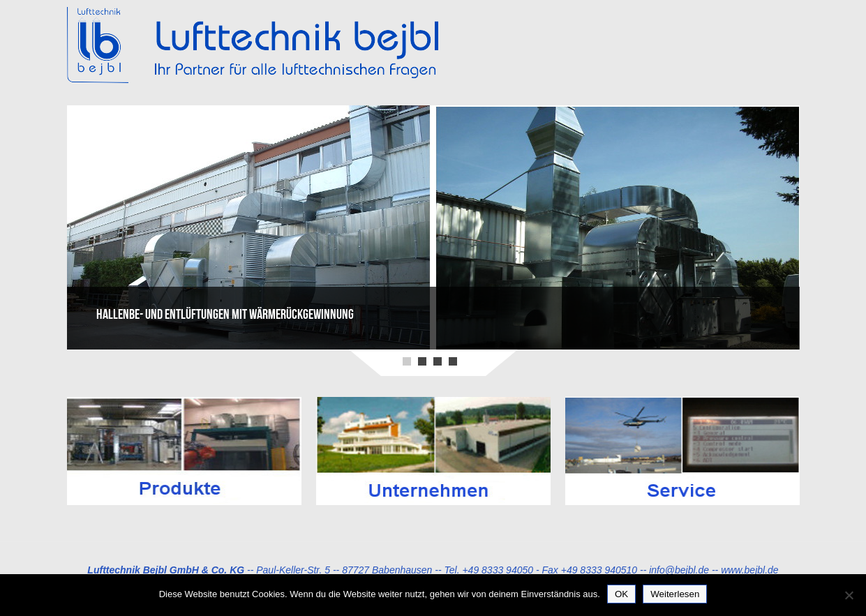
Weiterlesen (675, 594)
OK (621, 594)
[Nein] (849, 595)
